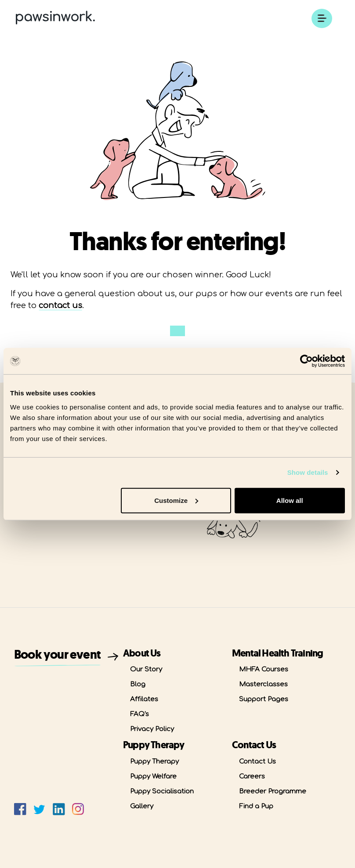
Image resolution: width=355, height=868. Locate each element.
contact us (60, 305)
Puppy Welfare (153, 777)
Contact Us (257, 762)
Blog (138, 684)
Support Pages (264, 699)
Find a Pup (256, 806)
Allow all (290, 500)
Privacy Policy (152, 729)
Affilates (144, 699)
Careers (252, 777)
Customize (176, 500)
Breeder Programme (273, 791)
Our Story (146, 669)
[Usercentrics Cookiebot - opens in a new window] (306, 361)
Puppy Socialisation (162, 791)
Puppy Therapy (154, 762)
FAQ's (139, 714)
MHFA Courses (264, 669)
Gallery (142, 806)
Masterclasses (263, 684)
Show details (308, 472)
